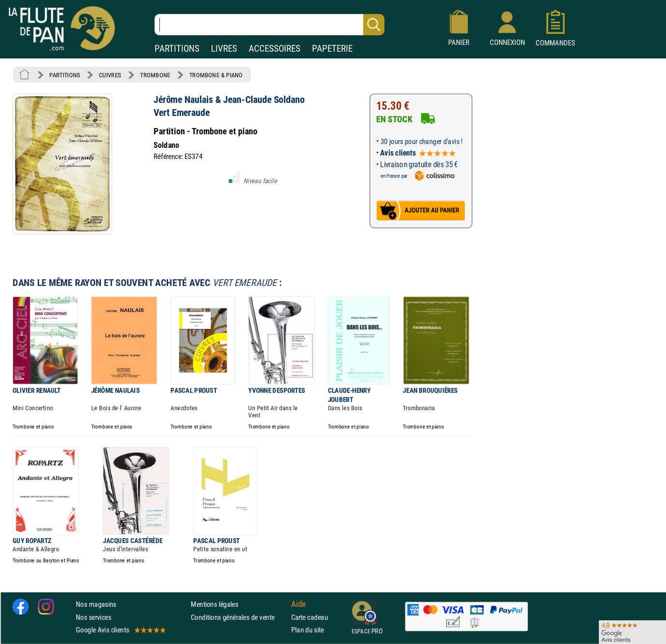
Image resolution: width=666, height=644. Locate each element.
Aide (298, 604)
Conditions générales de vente (239, 617)
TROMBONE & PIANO (216, 75)
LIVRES (224, 49)
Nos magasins (96, 604)
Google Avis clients (120, 630)
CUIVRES (110, 75)
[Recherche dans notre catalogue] (269, 25)
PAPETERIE (332, 49)
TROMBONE (155, 75)
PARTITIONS (177, 49)
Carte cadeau (310, 617)
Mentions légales (214, 604)
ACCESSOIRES (275, 49)
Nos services (93, 617)
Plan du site (308, 630)
